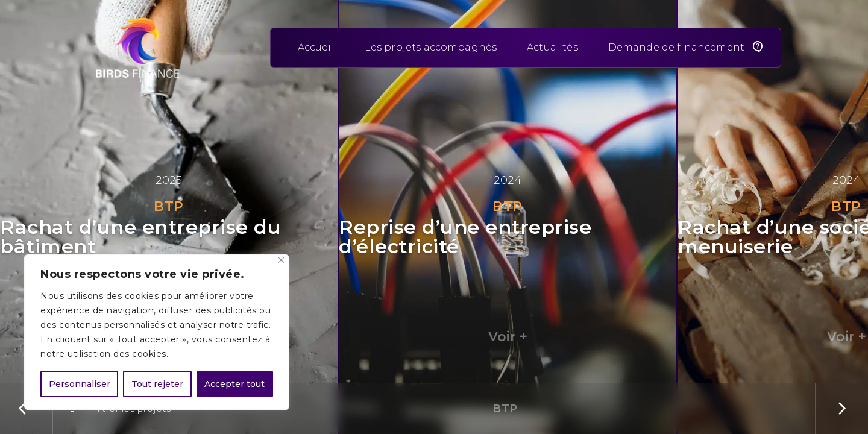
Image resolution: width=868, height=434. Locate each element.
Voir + (508, 337)
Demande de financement (676, 47)
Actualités (552, 47)
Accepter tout (234, 384)
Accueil (316, 47)
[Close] (281, 260)
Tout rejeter (157, 384)
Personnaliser (80, 384)
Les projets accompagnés (431, 47)
